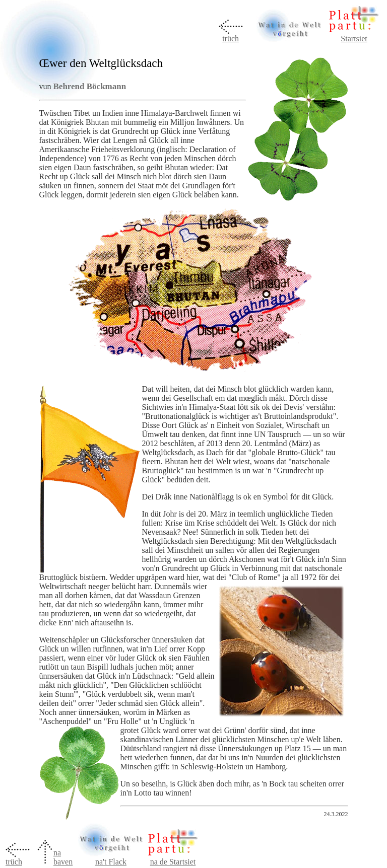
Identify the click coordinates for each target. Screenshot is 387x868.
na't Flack (111, 858)
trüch (231, 39)
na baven (63, 857)
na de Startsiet (173, 862)
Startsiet (354, 39)
